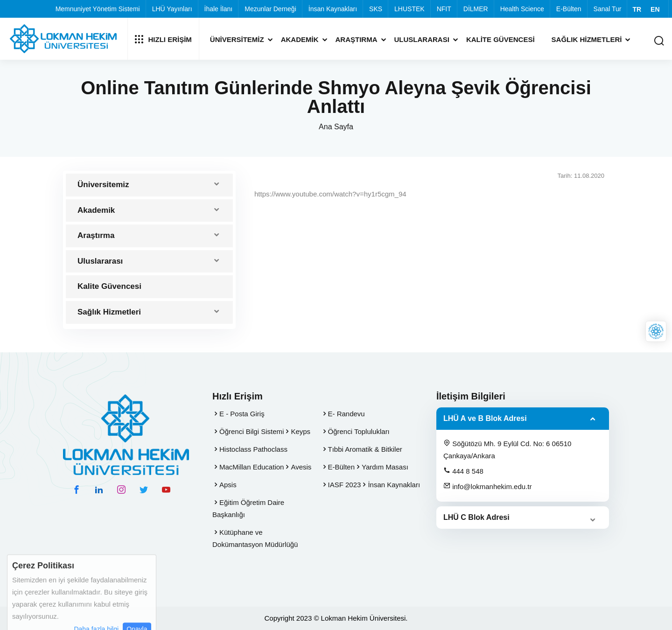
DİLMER (476, 9)
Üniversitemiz (237, 39)
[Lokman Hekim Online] (656, 332)
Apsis (228, 485)
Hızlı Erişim (163, 39)
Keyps (301, 431)
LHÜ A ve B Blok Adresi (485, 418)
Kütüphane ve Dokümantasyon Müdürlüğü (255, 538)
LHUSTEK (409, 9)
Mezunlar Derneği (270, 9)
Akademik (300, 39)
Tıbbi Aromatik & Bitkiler (365, 449)
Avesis (301, 467)
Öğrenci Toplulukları (359, 431)
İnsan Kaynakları (333, 9)
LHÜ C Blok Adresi (476, 517)
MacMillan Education (252, 467)
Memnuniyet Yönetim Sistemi (98, 9)
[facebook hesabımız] (77, 490)
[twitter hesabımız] (144, 490)
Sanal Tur (608, 9)
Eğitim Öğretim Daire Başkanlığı (248, 508)
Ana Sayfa (336, 127)
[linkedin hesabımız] (99, 490)
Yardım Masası (385, 467)
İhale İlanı (219, 9)
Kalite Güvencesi (500, 39)
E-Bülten (569, 9)
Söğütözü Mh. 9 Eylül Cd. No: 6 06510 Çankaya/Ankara (507, 449)
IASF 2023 (345, 485)
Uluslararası (422, 39)
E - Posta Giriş (242, 414)
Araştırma (357, 39)
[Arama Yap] (659, 41)
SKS (376, 9)
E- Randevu (346, 414)
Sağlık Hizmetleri (587, 39)
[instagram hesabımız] (121, 490)
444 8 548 (463, 471)
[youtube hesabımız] (166, 490)
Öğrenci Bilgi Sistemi (252, 431)
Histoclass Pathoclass (253, 449)
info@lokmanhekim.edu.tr (487, 486)
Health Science (522, 9)
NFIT (444, 9)
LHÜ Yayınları (172, 9)
